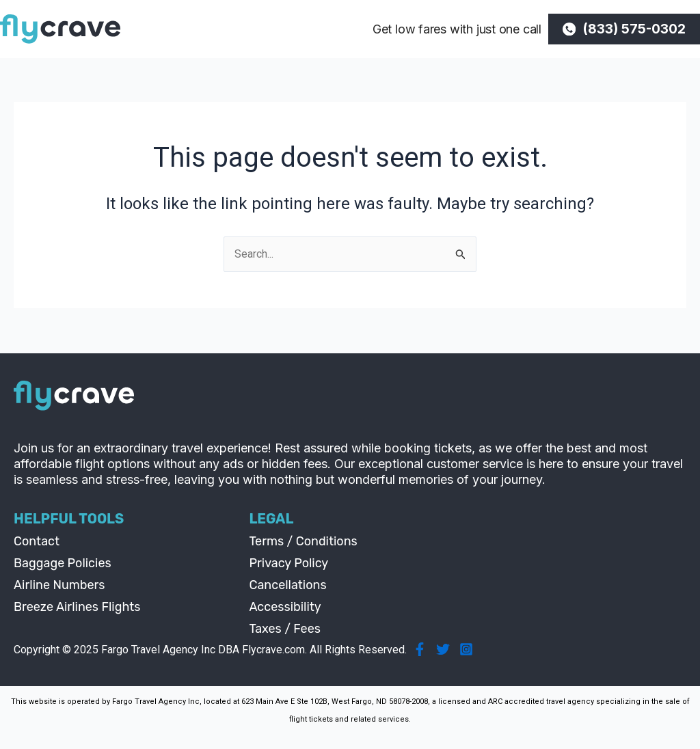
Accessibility (285, 607)
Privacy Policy (288, 563)
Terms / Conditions (303, 541)
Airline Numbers (59, 585)
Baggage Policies (63, 563)
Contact (37, 541)
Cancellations (287, 585)
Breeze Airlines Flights (77, 607)
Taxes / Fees (285, 629)
